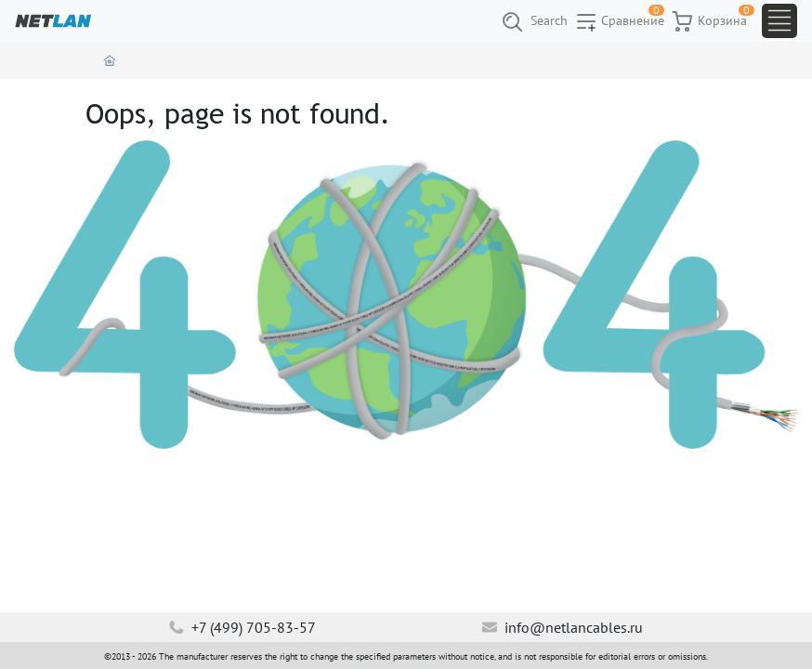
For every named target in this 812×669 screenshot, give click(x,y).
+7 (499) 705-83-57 (242, 627)
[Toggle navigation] (779, 21)
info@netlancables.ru (563, 627)
